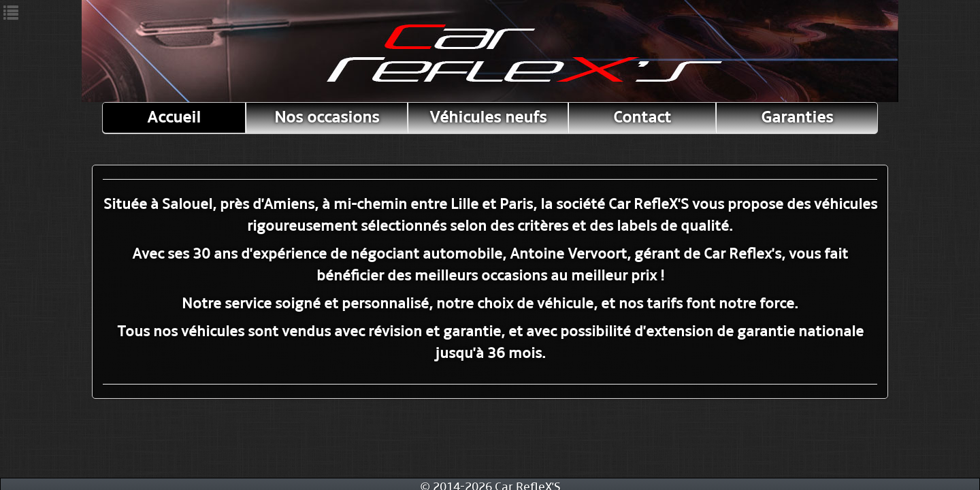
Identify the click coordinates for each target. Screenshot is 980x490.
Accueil (174, 117)
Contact (642, 117)
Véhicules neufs (488, 117)
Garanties (797, 117)
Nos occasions (327, 117)
